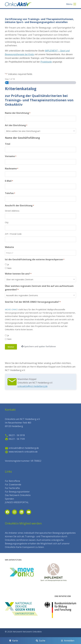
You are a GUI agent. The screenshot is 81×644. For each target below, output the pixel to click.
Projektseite (46, 62)
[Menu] (71, 4)
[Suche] (40, 641)
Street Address (12, 211)
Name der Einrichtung (18, 113)
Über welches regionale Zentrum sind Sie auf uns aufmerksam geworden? (39, 288)
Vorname (11, 156)
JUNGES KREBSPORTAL (17, 502)
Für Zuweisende (13, 485)
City (7, 222)
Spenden (9, 499)
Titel (8, 144)
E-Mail (9, 181)
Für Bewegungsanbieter (17, 492)
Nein (9, 268)
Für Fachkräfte (12, 488)
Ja (8, 264)
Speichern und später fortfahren (39, 346)
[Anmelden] (68, 641)
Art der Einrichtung (16, 125)
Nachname (12, 169)
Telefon (10, 193)
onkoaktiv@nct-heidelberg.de (33, 386)
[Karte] (13, 641)
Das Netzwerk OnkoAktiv (18, 495)
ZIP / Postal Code (13, 234)
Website (9, 247)
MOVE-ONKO (11, 309)
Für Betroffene (12, 481)
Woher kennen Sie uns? (18, 274)
